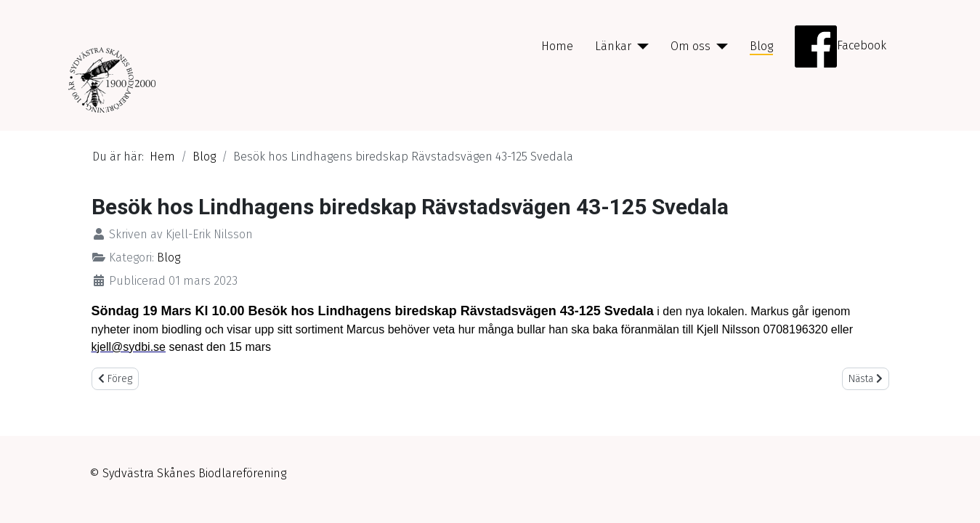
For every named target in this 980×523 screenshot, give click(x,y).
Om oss (691, 46)
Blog (761, 46)
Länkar (613, 46)
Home (557, 46)
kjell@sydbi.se (129, 347)
